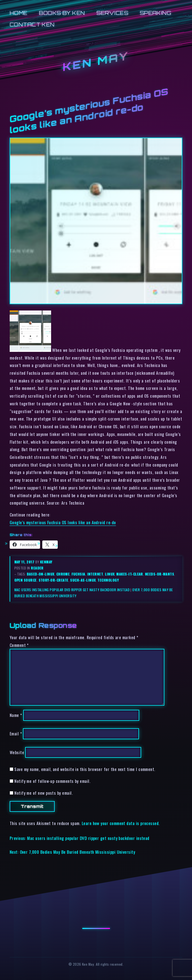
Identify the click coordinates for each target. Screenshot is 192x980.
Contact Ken (32, 24)
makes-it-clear (130, 574)
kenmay (46, 562)
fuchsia (78, 574)
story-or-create (54, 580)
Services (112, 13)
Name (16, 715)
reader (37, 568)
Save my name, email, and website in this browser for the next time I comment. (85, 769)
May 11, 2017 (25, 562)
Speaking (156, 13)
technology (108, 580)
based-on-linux (40, 574)
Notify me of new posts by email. (44, 793)
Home (19, 13)
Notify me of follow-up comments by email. (52, 781)
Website (17, 752)
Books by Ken (62, 13)
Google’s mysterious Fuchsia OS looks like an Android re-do (63, 522)
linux (110, 574)
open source (26, 580)
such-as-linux (83, 580)
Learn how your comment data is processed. (121, 823)
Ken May (96, 61)
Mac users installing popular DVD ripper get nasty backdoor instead (72, 590)
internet (95, 574)
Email (16, 734)
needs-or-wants (160, 574)
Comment (19, 645)
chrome (63, 574)
